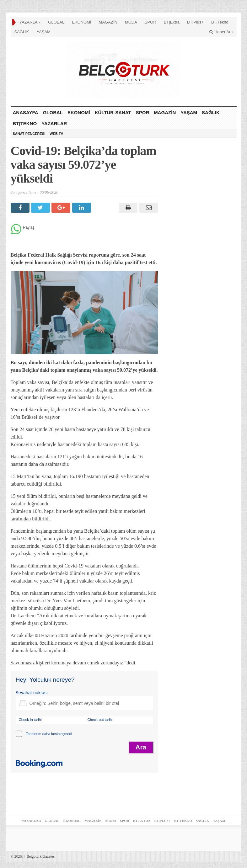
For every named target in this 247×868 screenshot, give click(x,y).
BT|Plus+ (195, 22)
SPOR (150, 22)
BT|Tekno (220, 22)
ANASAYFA (26, 112)
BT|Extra (172, 22)
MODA (131, 22)
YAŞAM (43, 32)
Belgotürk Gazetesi (40, 856)
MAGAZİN (108, 22)
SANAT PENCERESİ (29, 134)
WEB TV (56, 134)
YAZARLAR (30, 22)
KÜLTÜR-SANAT (113, 112)
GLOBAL (56, 22)
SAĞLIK (22, 32)
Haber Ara (221, 32)
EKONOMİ (81, 22)
